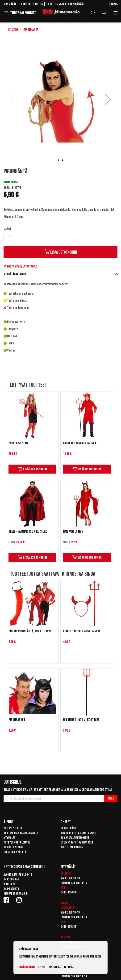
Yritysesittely (13, 828)
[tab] (60, 274)
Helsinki (66, 873)
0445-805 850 (69, 892)
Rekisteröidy (69, 828)
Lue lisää (69, 967)
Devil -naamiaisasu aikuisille (28, 532)
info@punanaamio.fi (16, 894)
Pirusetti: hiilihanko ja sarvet (83, 631)
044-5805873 (11, 889)
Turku (64, 903)
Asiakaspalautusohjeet (75, 838)
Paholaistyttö (18, 443)
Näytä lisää (55, 967)
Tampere (66, 937)
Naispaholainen (73, 532)
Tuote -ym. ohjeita (72, 847)
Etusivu (13, 30)
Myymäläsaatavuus (15, 274)
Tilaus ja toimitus (31, 4)
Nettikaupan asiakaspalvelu (21, 833)
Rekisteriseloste (14, 847)
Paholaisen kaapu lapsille (81, 443)
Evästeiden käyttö (15, 852)
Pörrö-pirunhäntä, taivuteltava (30, 631)
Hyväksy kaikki (27, 967)
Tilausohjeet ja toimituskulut (79, 833)
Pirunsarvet (17, 720)
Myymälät (10, 4)
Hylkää (42, 967)
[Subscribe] (111, 799)
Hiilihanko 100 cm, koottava (81, 720)
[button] (114, 4)
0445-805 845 (69, 927)
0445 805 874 (11, 879)
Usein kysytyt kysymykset (77, 842)
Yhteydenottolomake (17, 842)
